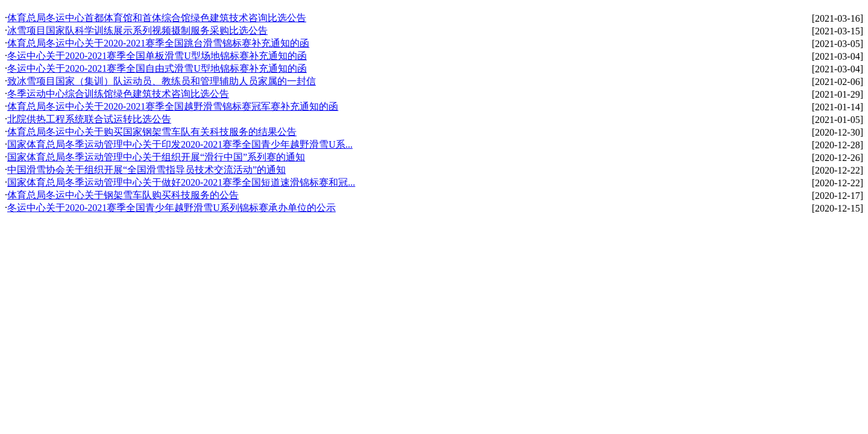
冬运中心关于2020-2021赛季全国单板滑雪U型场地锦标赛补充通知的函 (157, 56)
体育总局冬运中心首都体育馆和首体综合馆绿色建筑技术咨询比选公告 (157, 18)
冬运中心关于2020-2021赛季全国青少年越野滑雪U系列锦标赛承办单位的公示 (171, 208)
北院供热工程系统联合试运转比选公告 (89, 119)
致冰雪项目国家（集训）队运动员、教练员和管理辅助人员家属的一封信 (162, 81)
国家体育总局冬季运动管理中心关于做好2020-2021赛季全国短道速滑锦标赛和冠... (181, 182)
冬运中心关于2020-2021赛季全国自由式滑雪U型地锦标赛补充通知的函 (157, 68)
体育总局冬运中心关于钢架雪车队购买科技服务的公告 (123, 195)
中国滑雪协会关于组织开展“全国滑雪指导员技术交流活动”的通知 (146, 170)
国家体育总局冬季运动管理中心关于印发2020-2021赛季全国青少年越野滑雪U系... (180, 144)
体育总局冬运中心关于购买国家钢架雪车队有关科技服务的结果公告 (152, 132)
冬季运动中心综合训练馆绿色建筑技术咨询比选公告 (118, 94)
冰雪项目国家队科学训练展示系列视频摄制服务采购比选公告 (137, 30)
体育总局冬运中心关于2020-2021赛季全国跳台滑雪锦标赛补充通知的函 (158, 43)
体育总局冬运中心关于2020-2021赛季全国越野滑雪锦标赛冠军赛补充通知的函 (173, 106)
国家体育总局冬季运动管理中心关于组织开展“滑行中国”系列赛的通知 (156, 157)
